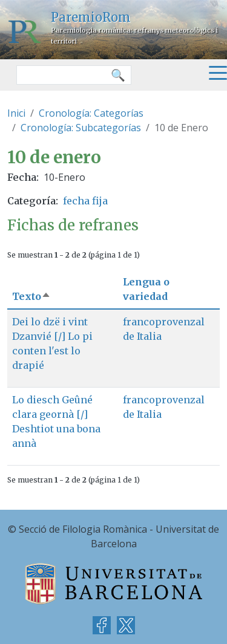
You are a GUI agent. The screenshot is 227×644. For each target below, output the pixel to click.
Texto (31, 296)
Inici (16, 113)
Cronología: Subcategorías (81, 128)
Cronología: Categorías (91, 113)
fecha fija (85, 201)
